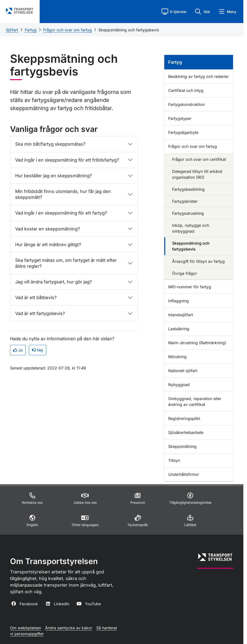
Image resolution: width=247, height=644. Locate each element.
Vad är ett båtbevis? (36, 297)
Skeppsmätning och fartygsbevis (129, 30)
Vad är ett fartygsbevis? (40, 313)
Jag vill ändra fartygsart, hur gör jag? (53, 282)
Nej (38, 350)
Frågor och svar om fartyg (67, 30)
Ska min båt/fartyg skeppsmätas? (50, 144)
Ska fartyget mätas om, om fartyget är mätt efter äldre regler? (66, 263)
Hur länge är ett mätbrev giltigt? (48, 245)
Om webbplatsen (26, 628)
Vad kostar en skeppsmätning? (47, 229)
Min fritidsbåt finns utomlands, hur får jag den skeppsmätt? (63, 194)
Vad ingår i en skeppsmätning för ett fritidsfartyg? (67, 160)
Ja (18, 350)
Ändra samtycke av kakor (69, 628)
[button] (174, 12)
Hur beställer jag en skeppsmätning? (53, 176)
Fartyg (31, 30)
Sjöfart (12, 30)
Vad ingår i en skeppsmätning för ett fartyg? (61, 213)
